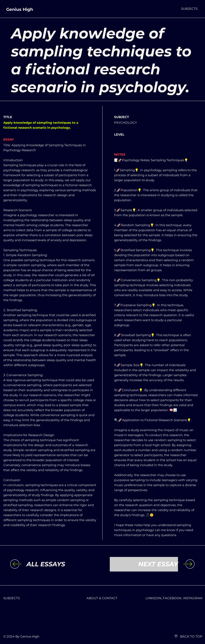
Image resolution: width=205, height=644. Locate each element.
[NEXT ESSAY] (144, 564)
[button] (189, 9)
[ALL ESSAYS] (61, 564)
